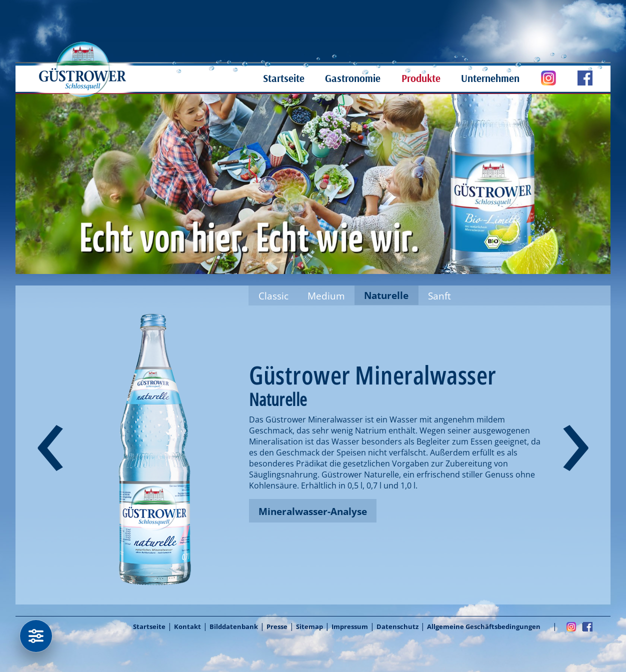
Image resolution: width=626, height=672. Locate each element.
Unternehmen (490, 78)
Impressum (350, 626)
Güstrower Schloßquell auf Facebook (574, 78)
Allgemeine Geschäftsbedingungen (484, 626)
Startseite (284, 78)
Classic (273, 296)
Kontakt (187, 626)
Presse (277, 626)
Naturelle (386, 295)
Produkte (421, 78)
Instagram (571, 626)
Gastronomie (353, 78)
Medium (326, 296)
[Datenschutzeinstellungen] (36, 636)
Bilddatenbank (234, 626)
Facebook (588, 626)
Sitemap (309, 626)
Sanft (439, 296)
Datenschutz (397, 626)
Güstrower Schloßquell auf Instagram (538, 78)
